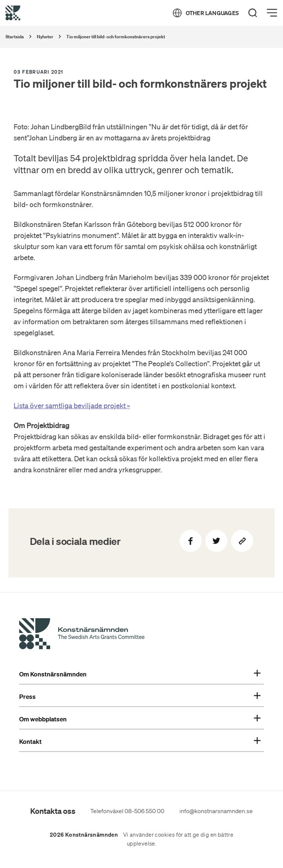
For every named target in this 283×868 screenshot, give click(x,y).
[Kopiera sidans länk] (242, 541)
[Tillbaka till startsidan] (13, 13)
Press (140, 697)
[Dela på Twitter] (216, 541)
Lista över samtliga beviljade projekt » (72, 406)
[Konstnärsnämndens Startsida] (82, 635)
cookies (165, 835)
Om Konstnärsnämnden (140, 674)
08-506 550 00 (144, 811)
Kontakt (140, 742)
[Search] (253, 13)
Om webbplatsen (140, 719)
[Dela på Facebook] (191, 541)
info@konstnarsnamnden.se (216, 811)
